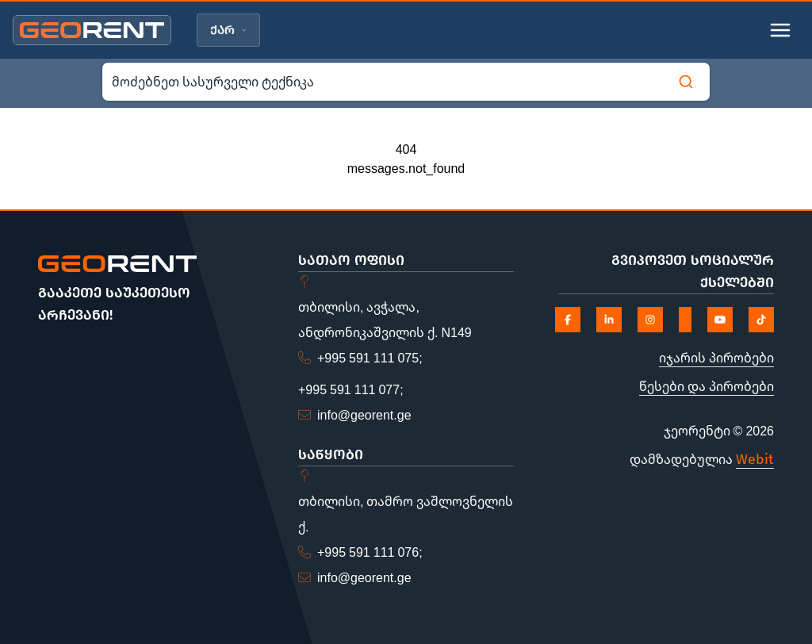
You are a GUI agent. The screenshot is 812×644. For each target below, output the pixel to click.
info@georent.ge (364, 415)
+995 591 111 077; (351, 389)
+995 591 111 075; (370, 358)
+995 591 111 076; (370, 552)
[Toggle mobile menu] (780, 30)
